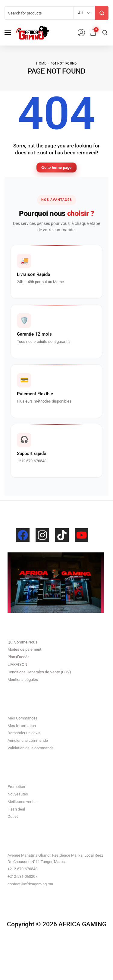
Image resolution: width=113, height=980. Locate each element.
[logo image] (33, 33)
